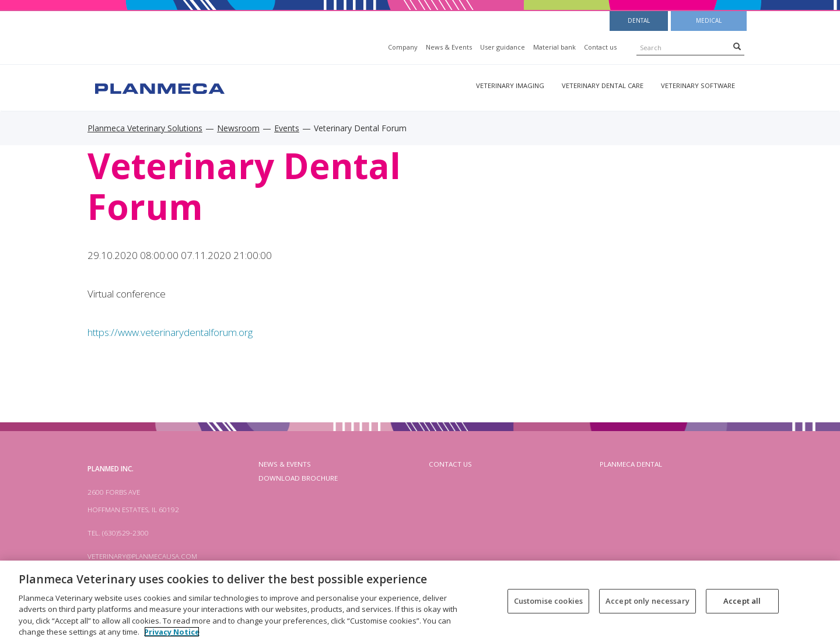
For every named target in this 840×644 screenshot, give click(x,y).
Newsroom (238, 128)
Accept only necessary (647, 601)
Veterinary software (698, 85)
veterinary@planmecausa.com (142, 556)
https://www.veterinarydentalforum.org (170, 332)
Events (287, 128)
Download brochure (298, 478)
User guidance (503, 47)
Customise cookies (548, 601)
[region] (420, 602)
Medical (709, 20)
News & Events (449, 47)
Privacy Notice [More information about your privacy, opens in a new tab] (172, 632)
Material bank (554, 47)
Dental (639, 20)
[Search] (737, 46)
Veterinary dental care (603, 85)
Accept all (742, 601)
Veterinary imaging (510, 85)
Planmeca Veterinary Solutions (145, 128)
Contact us (600, 47)
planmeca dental (631, 464)
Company (403, 47)
